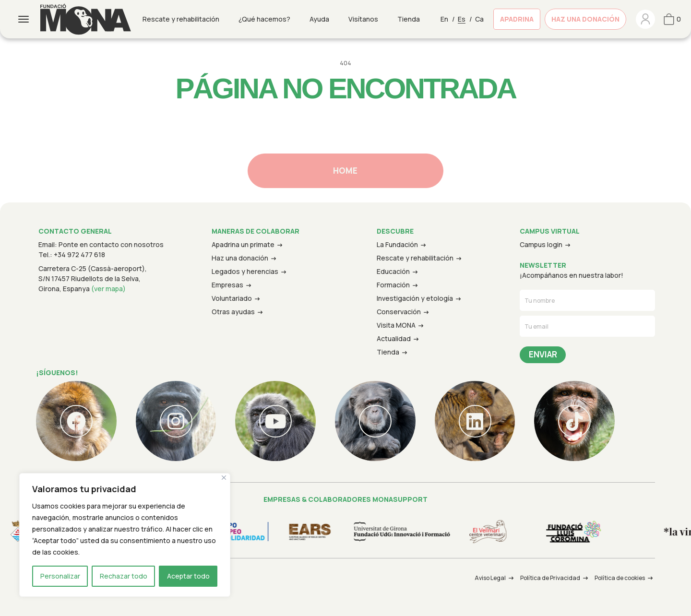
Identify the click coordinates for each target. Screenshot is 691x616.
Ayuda (319, 19)
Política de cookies (620, 578)
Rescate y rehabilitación (181, 19)
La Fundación (397, 244)
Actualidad (394, 338)
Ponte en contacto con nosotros (111, 244)
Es (462, 19)
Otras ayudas (233, 312)
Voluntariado (232, 298)
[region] (125, 535)
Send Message (543, 355)
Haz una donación (585, 19)
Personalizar (60, 576)
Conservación (399, 312)
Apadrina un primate (243, 244)
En (444, 19)
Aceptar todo (188, 576)
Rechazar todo (124, 576)
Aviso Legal (490, 578)
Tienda (409, 19)
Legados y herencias (245, 271)
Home (345, 171)
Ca (479, 19)
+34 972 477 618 (79, 255)
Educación (393, 271)
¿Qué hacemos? (264, 19)
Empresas (227, 285)
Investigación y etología (415, 298)
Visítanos (363, 19)
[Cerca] (224, 478)
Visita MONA (396, 325)
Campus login (541, 244)
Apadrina (517, 19)
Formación (393, 285)
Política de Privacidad (550, 578)
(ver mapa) (108, 289)
